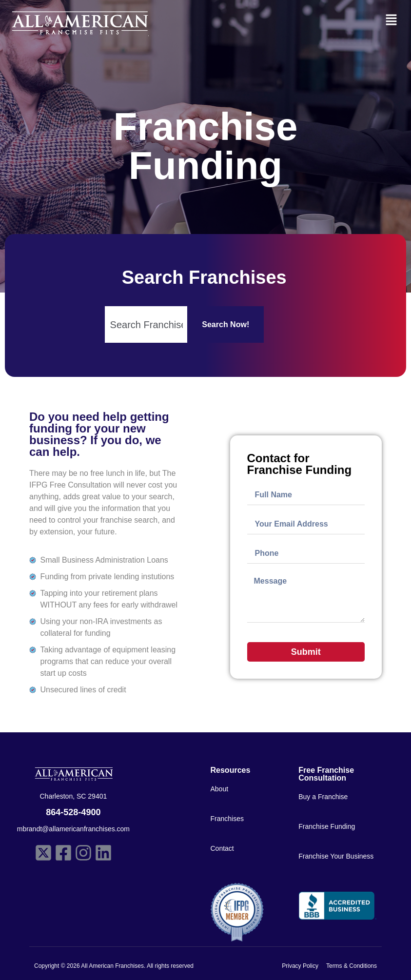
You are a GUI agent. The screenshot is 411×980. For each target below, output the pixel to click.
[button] (391, 20)
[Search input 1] (147, 324)
